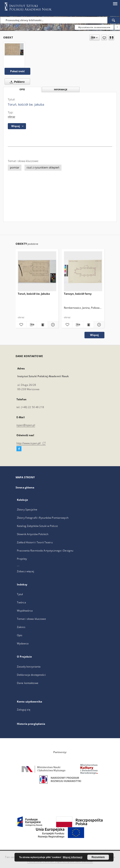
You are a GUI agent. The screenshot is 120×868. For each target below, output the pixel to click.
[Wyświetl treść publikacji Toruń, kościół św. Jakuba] (42, 325)
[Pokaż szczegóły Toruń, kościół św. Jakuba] (53, 325)
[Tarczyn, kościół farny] (83, 271)
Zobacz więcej (26, 571)
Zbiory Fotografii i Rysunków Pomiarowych (43, 518)
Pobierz (16, 82)
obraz (11, 117)
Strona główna (25, 487)
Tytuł (20, 594)
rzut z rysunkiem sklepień (43, 168)
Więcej (94, 335)
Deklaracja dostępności (31, 675)
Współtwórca (25, 611)
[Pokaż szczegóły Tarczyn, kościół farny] (98, 325)
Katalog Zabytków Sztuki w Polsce (37, 526)
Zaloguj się (24, 710)
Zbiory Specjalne (27, 510)
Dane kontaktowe (28, 683)
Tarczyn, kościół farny (78, 294)
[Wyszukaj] (114, 20)
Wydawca (23, 643)
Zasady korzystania (29, 667)
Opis (20, 635)
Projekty (22, 559)
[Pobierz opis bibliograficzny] (32, 325)
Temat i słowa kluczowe (31, 619)
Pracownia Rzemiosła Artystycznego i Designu (45, 551)
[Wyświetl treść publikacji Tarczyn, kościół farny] (88, 325)
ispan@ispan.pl (26, 425)
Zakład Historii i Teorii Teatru (35, 542)
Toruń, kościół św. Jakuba (34, 294)
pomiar (15, 168)
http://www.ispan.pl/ (31, 443)
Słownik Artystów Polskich (33, 534)
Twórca (21, 602)
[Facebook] (19, 449)
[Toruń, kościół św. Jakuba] (14, 49)
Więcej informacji (73, 857)
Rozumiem (98, 857)
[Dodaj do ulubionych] (104, 38)
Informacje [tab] (61, 90)
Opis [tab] (22, 90)
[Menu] (115, 3)
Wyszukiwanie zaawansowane (94, 27)
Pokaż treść (17, 71)
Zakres (21, 627)
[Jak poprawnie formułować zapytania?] (117, 27)
